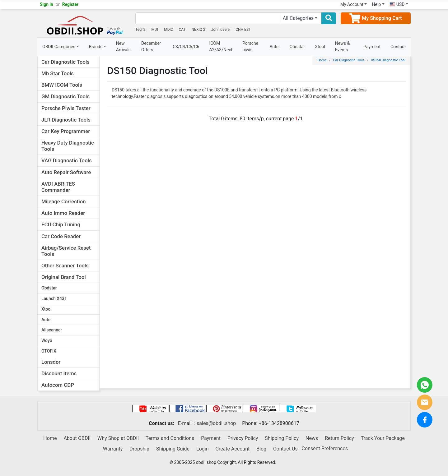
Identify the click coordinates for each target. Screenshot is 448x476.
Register (70, 4)
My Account (352, 4)
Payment (372, 47)
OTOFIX (49, 351)
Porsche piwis (250, 46)
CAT (182, 30)
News (312, 438)
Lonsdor (51, 362)
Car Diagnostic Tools (65, 62)
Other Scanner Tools (65, 266)
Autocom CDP (58, 385)
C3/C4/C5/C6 (186, 47)
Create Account (232, 449)
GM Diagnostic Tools (65, 96)
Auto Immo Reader (63, 213)
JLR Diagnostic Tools (66, 120)
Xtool (320, 47)
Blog (261, 449)
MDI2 (168, 30)
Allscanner (52, 330)
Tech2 (140, 30)
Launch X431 (54, 298)
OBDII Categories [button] (59, 47)
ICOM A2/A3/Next (221, 46)
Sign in (47, 4)
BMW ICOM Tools (62, 85)
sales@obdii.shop (216, 423)
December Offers (151, 46)
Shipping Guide (173, 449)
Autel (274, 47)
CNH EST (243, 30)
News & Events (342, 46)
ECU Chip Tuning (61, 224)
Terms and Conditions (170, 438)
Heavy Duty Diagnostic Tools (68, 146)
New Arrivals (123, 46)
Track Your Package (383, 438)
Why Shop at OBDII (118, 438)
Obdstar (297, 47)
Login (202, 449)
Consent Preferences (325, 448)
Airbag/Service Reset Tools (66, 251)
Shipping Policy (282, 438)
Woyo (47, 340)
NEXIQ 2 (198, 30)
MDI (155, 30)
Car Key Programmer (66, 131)
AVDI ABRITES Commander (58, 187)
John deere (221, 30)
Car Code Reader (61, 236)
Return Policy (339, 438)
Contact (398, 47)
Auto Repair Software (66, 172)
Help (376, 4)
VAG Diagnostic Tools (67, 160)
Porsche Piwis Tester (66, 108)
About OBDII (77, 438)
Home (322, 60)
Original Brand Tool (64, 277)
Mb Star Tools (58, 73)
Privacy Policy (243, 438)
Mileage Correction (64, 201)
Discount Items (59, 373)
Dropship (139, 449)
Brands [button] (96, 47)
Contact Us (285, 449)
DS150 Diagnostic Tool (388, 60)
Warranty (113, 449)
